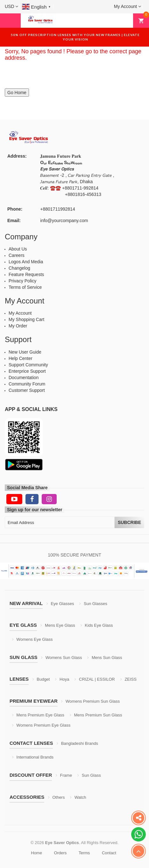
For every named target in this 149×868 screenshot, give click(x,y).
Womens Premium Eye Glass (41, 725)
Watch (78, 797)
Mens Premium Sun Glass (96, 715)
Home (36, 853)
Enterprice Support (27, 371)
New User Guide (25, 352)
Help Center (21, 358)
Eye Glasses (60, 604)
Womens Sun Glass (61, 658)
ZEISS (128, 679)
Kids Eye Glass (97, 625)
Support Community (28, 365)
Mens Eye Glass (58, 625)
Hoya (62, 679)
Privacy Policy (22, 281)
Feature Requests (26, 274)
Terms (84, 853)
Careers (17, 255)
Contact (109, 853)
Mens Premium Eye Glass (38, 715)
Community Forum (27, 384)
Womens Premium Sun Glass (90, 701)
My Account (20, 313)
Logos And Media (26, 262)
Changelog (19, 268)
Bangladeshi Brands (77, 743)
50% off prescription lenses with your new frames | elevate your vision (75, 37)
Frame (64, 775)
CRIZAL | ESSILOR (95, 679)
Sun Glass (89, 775)
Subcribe (129, 522)
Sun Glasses (93, 604)
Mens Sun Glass (105, 658)
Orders (60, 853)
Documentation (24, 378)
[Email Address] (60, 522)
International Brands (33, 757)
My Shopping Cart (26, 319)
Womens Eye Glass (32, 639)
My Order (18, 326)
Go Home (17, 93)
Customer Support (27, 390)
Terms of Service (25, 287)
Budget (41, 679)
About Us (18, 249)
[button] (11, 6)
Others (57, 797)
